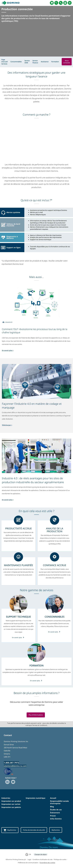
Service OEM (27, 62)
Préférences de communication (28, 863)
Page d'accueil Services (5, 62)
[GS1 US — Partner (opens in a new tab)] (11, 771)
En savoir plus (18, 637)
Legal (29, 859)
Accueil (53, 798)
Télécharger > (7, 425)
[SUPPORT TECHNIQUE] (18, 617)
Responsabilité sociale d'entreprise (59, 802)
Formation (55, 62)
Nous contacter (67, 62)
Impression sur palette (11, 807)
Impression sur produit (11, 801)
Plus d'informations (36, 715)
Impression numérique (36, 798)
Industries (6, 798)
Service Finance (35, 62)
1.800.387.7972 (11, 763)
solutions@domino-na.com (15, 766)
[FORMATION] (36, 665)
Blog (52, 807)
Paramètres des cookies (47, 863)
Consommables (16, 62)
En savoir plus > (8, 350)
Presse (53, 816)
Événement (55, 813)
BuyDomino (10, 830)
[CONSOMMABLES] (55, 617)
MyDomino (57, 830)
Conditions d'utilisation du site (42, 859)
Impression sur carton (11, 804)
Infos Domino (56, 819)
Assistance (45, 62)
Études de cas (56, 810)
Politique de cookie (60, 859)
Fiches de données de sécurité (35, 830)
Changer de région (41, 854)
